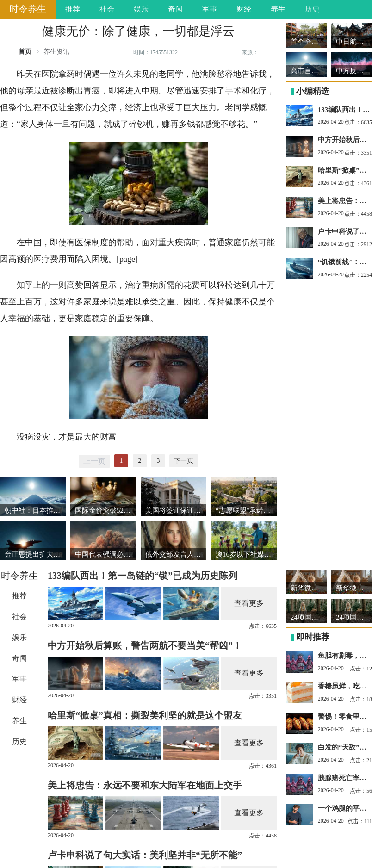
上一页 (94, 461)
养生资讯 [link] (56, 52)
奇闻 (175, 9)
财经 (244, 9)
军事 (210, 9)
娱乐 (141, 9)
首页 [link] (25, 52)
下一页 (184, 461)
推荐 (73, 9)
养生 (278, 9)
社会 (107, 9)
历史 (312, 9)
